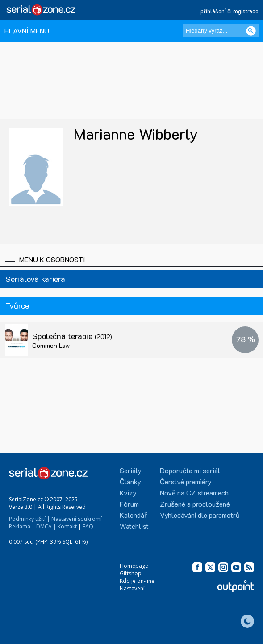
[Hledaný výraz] (221, 31)
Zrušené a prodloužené (195, 504)
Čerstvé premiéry (186, 481)
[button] (131, 260)
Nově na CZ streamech (194, 493)
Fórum (129, 504)
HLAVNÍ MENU (27, 31)
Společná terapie (72, 336)
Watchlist (134, 526)
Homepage (134, 566)
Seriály (131, 470)
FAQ (88, 526)
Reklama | (22, 526)
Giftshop (131, 573)
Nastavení (132, 588)
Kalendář (133, 515)
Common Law (51, 345)
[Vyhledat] (251, 31)
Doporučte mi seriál (190, 470)
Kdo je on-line (137, 581)
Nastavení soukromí (77, 519)
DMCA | (46, 526)
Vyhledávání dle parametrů (200, 515)
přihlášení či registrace (230, 11)
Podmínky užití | (29, 519)
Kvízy (128, 493)
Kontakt (67, 526)
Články (130, 481)
